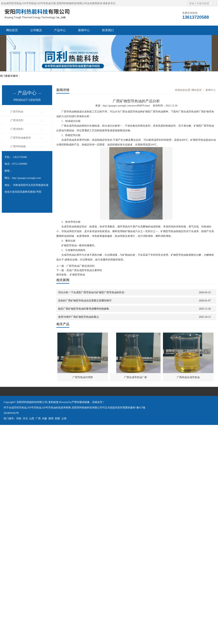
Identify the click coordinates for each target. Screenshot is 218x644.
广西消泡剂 (17, 129)
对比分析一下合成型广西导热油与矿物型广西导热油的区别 (91, 292)
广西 (38, 418)
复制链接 (53, 402)
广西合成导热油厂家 (136, 377)
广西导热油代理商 (83, 377)
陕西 (51, 418)
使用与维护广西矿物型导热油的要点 (78, 317)
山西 (32, 418)
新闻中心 (84, 30)
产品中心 (60, 30)
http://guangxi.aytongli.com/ (27, 178)
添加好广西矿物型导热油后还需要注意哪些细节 (85, 301)
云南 (64, 418)
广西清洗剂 (17, 120)
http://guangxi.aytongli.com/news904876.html (126, 106)
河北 (25, 418)
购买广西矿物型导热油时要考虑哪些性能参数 (84, 309)
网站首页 (12, 30)
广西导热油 (17, 112)
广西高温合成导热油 (188, 377)
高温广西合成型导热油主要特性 (84, 270)
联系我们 (108, 30)
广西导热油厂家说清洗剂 (80, 266)
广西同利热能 (18, 146)
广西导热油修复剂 (21, 138)
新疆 (57, 418)
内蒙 (45, 418)
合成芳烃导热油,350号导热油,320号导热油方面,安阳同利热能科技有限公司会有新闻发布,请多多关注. (60, 3)
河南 (19, 418)
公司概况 (36, 30)
